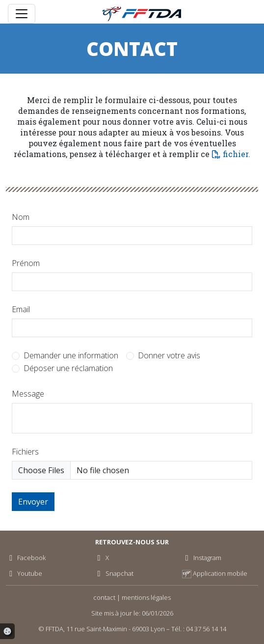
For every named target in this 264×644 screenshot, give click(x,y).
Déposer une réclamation (68, 368)
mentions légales (146, 597)
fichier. (237, 154)
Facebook (26, 558)
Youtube (24, 573)
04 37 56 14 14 (206, 629)
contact (104, 597)
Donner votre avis (169, 355)
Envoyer (33, 502)
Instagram (202, 558)
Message (28, 394)
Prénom (26, 263)
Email (21, 309)
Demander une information (71, 355)
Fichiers (25, 452)
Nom (21, 217)
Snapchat (113, 573)
